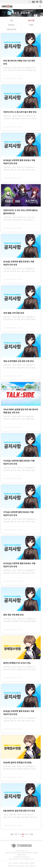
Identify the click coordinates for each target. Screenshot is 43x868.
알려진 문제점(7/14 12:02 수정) (17, 663)
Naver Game (37, 2)
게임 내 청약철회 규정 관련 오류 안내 (18, 361)
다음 (31, 834)
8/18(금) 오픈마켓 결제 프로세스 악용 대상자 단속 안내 (19, 162)
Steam (41, 2)
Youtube (33, 2)
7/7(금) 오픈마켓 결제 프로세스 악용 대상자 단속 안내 (19, 514)
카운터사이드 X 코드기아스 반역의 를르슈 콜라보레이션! (21, 212)
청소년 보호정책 (20, 866)
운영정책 (32, 863)
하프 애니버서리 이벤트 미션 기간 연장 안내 (19, 62)
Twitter (30, 2)
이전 (16, 834)
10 (25, 834)
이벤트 (31, 25)
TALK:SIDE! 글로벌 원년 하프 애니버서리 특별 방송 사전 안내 (21, 411)
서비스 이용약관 (13, 863)
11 (28, 834)
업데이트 (11, 25)
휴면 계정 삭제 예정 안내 (13, 615)
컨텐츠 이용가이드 (30, 866)
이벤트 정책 (11, 866)
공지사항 (31, 21)
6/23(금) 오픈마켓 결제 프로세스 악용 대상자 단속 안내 (19, 565)
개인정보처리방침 (24, 863)
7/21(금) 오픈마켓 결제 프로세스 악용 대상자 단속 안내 (19, 462)
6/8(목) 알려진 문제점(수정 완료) (17, 763)
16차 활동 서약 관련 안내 (14, 313)
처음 (12, 834)
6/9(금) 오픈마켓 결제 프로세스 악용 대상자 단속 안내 (19, 713)
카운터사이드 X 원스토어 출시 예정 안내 (20, 112)
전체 (11, 21)
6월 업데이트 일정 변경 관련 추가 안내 (19, 811)
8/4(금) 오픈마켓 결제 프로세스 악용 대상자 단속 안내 (19, 263)
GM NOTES (12, 29)
